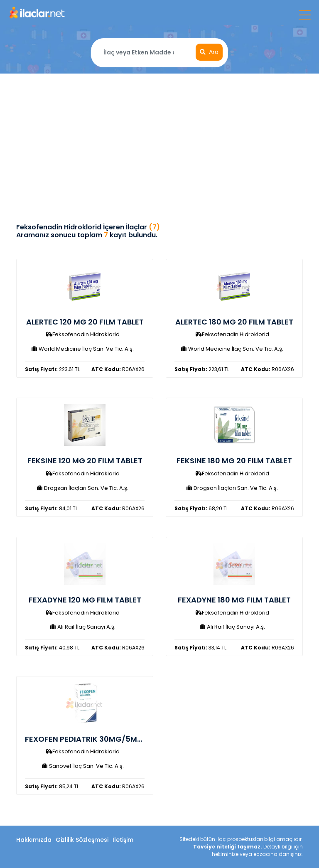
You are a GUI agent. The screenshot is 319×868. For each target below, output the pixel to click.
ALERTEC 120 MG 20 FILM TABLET (85, 322)
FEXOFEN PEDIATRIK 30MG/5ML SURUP (95, 739)
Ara (209, 52)
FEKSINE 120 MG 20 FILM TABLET (85, 461)
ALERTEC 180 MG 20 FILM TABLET (234, 322)
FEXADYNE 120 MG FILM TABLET (85, 600)
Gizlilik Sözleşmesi (82, 840)
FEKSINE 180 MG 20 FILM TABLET (234, 461)
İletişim (123, 840)
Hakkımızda (34, 840)
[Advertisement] (159, 136)
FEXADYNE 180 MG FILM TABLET (234, 600)
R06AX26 (118, 369)
